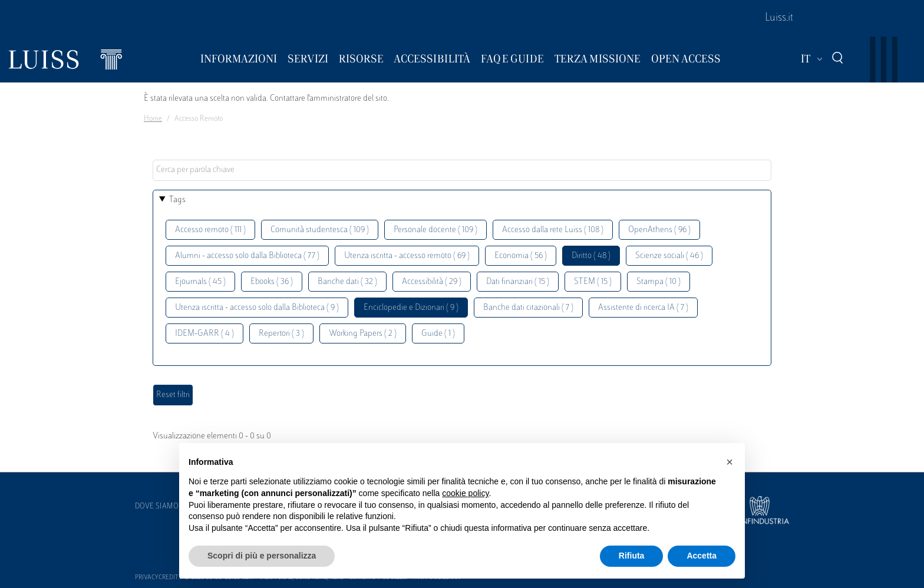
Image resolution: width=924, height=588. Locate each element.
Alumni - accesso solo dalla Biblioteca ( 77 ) (247, 256)
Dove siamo (157, 507)
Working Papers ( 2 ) (363, 334)
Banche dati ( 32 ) (347, 282)
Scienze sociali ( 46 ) (669, 256)
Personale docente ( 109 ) (435, 230)
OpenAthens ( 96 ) (659, 230)
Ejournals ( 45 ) (200, 282)
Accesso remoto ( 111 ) (210, 230)
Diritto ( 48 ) (591, 256)
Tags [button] (177, 200)
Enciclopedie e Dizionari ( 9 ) (411, 308)
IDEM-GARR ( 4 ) (204, 334)
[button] (730, 462)
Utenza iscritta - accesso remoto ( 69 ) (407, 256)
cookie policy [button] (465, 493)
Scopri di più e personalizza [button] (262, 556)
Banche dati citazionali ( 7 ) (528, 308)
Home (153, 119)
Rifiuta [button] (632, 556)
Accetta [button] (702, 556)
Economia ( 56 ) (521, 256)
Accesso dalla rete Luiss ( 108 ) (553, 230)
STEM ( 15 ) (593, 282)
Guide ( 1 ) (438, 334)
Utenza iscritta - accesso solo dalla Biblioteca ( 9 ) (257, 308)
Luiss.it (779, 18)
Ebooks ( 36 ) (272, 282)
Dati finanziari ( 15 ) (518, 282)
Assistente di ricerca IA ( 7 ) (643, 308)
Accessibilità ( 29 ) (432, 282)
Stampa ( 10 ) (659, 282)
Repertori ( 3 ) (281, 334)
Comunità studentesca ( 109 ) (320, 230)
